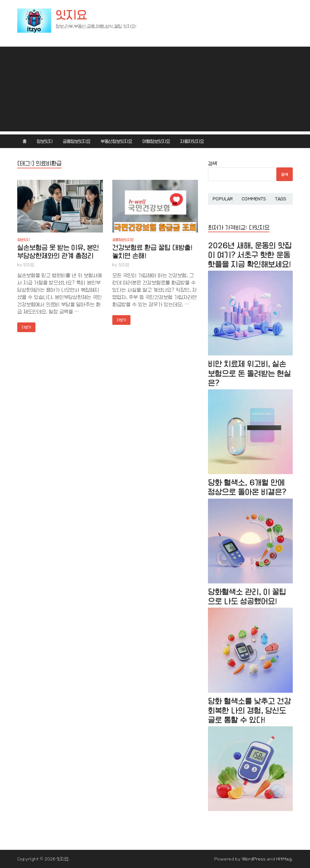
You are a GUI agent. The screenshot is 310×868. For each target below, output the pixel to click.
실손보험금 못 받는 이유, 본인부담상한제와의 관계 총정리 (58, 252)
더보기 (24, 326)
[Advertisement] (155, 89)
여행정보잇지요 (156, 141)
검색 (213, 164)
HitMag (284, 859)
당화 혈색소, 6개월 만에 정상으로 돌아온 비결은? (247, 487)
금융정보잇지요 (76, 141)
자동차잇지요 (192, 141)
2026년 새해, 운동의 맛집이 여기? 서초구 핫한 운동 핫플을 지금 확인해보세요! (250, 255)
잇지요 (71, 15)
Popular (223, 199)
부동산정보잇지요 (116, 141)
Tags (280, 199)
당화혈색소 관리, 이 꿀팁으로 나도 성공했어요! (247, 597)
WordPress (254, 859)
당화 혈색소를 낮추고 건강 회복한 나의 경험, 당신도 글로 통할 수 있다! (249, 711)
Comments (254, 199)
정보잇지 (45, 141)
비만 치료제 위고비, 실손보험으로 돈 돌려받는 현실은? (249, 373)
